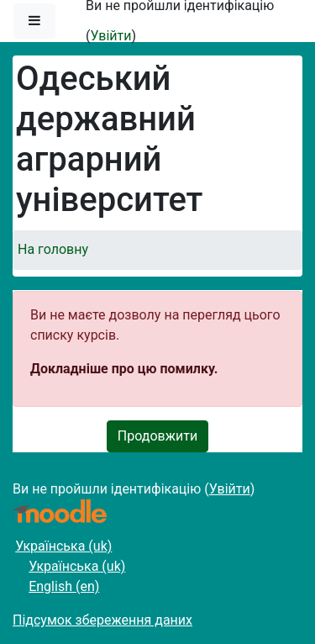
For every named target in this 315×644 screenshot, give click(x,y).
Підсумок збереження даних (102, 620)
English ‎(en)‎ (64, 586)
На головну (53, 249)
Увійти (110, 36)
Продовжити (157, 436)
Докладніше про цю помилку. (124, 369)
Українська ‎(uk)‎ (63, 546)
